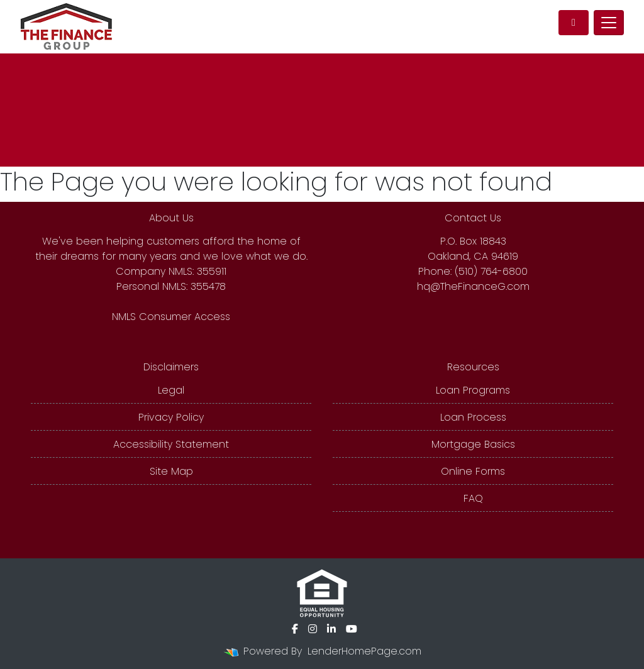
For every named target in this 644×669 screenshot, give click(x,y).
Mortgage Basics (473, 444)
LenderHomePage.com (364, 651)
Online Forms (473, 471)
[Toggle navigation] (609, 23)
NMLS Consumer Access (171, 317)
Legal (171, 390)
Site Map (171, 471)
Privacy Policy (171, 417)
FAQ (473, 498)
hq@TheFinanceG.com (473, 286)
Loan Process (473, 417)
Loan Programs (473, 390)
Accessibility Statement (171, 444)
